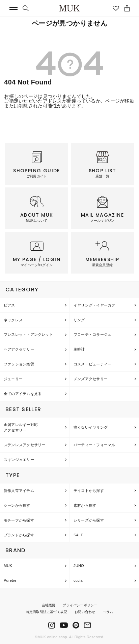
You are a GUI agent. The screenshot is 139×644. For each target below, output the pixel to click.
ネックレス (13, 320)
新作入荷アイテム (19, 491)
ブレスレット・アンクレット (28, 334)
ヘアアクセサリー (19, 349)
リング (79, 320)
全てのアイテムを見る (23, 394)
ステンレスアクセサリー (24, 445)
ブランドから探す (19, 535)
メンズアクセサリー (91, 379)
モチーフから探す (19, 520)
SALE (78, 535)
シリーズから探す (89, 520)
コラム (108, 612)
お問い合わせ (85, 612)
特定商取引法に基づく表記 (47, 612)
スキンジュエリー (19, 460)
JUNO (79, 566)
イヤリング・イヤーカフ (94, 305)
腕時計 (79, 349)
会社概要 (49, 605)
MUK (8, 566)
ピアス (9, 305)
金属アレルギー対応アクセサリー (21, 427)
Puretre (10, 580)
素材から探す (85, 505)
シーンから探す (17, 505)
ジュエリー (13, 379)
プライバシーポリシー (80, 605)
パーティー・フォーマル (94, 445)
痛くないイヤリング (91, 427)
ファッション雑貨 (19, 364)
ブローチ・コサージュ (92, 334)
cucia (78, 580)
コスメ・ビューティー (92, 364)
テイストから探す (89, 491)
